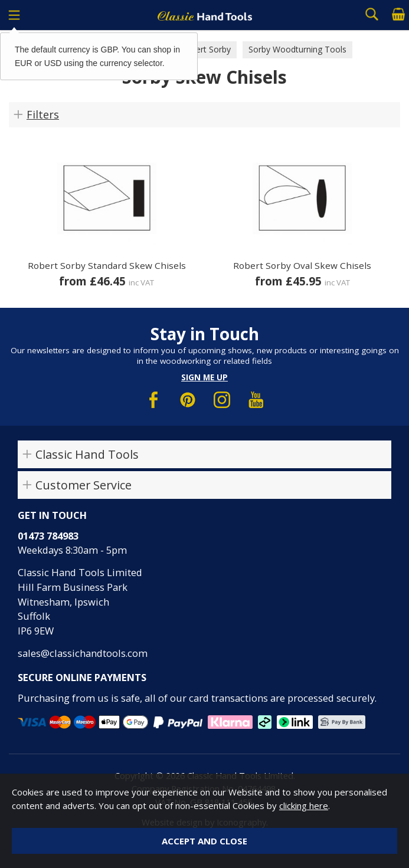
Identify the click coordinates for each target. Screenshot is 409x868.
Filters (43, 114)
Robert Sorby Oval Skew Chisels (302, 265)
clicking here (304, 805)
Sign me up (204, 377)
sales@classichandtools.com (83, 653)
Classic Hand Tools (87, 454)
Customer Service (84, 485)
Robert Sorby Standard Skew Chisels (107, 265)
